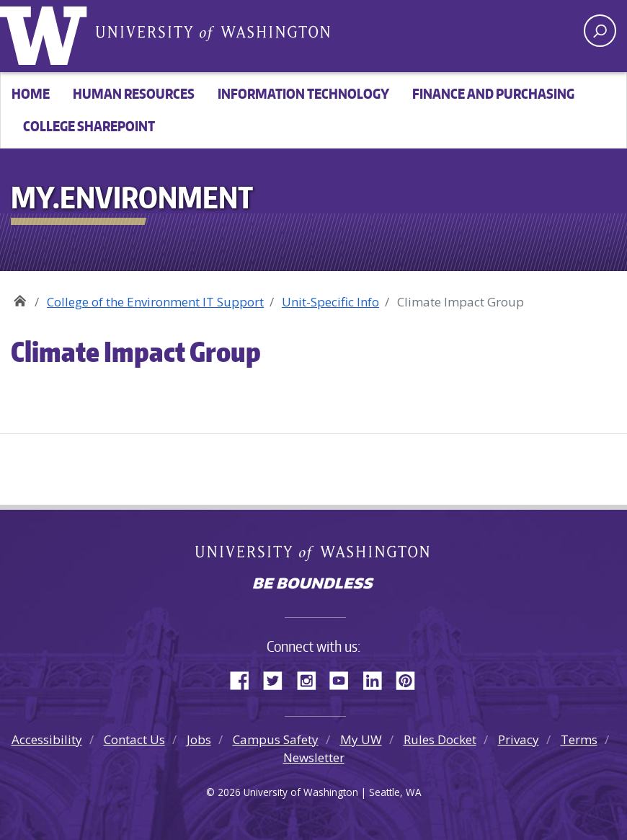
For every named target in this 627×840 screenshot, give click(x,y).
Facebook (245, 678)
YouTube (344, 678)
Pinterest (411, 678)
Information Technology (303, 93)
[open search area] (600, 31)
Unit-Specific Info (330, 302)
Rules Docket (440, 739)
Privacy (519, 739)
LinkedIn (378, 678)
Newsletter (314, 757)
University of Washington (47, 32)
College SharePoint (89, 126)
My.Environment (20, 297)
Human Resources (134, 93)
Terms (579, 739)
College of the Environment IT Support (155, 302)
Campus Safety (276, 739)
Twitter (278, 678)
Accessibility (47, 739)
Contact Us (134, 739)
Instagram (311, 678)
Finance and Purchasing (493, 93)
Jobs (199, 739)
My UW (361, 739)
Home (31, 93)
